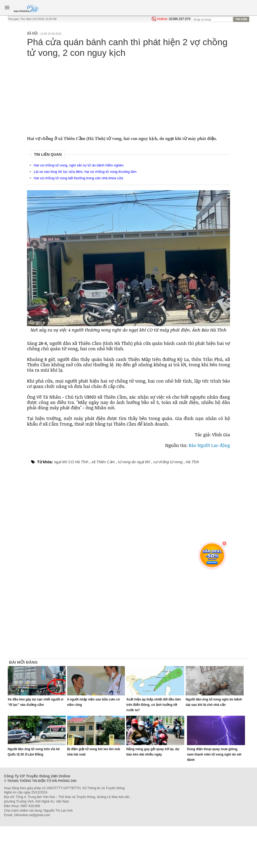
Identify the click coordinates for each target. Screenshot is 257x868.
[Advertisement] (128, 96)
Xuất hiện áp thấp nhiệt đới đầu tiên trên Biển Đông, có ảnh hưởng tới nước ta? (154, 705)
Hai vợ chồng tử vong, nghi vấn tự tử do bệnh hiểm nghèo (79, 165)
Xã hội (32, 33)
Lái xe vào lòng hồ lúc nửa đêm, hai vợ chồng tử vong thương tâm (85, 172)
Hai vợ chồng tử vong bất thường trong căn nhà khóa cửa (78, 178)
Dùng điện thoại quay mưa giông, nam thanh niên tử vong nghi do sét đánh (214, 754)
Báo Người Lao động (209, 445)
